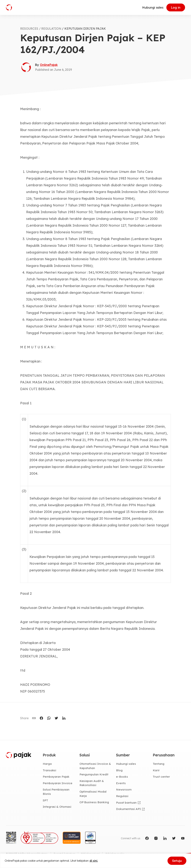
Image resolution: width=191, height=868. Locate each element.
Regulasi (122, 796)
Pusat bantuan (126, 803)
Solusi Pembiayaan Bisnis (56, 792)
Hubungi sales (153, 7)
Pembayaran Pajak (56, 777)
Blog (119, 770)
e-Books (122, 777)
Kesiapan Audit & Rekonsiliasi (92, 783)
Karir (156, 770)
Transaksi (50, 770)
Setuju (177, 861)
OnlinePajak (49, 65)
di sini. (94, 861)
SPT (45, 801)
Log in (176, 7)
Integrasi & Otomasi (57, 807)
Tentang (159, 764)
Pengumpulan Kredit (94, 775)
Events (121, 783)
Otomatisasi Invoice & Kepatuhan (95, 766)
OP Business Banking (94, 802)
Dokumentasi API (128, 809)
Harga (47, 764)
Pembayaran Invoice (58, 783)
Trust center (161, 777)
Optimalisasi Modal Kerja (93, 794)
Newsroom (124, 790)
